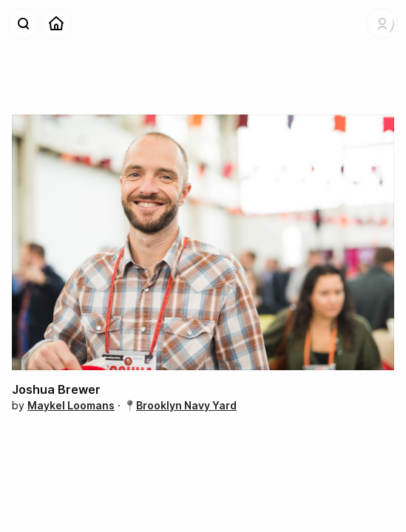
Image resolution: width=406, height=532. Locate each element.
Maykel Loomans (71, 405)
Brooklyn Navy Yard (186, 405)
